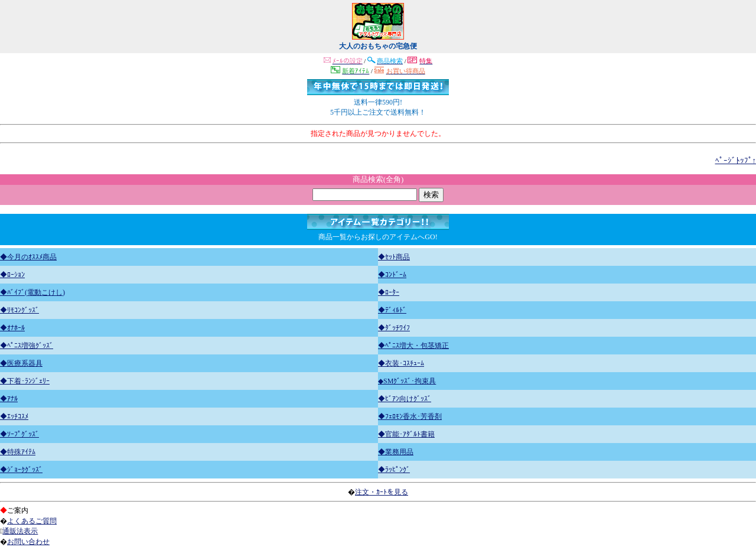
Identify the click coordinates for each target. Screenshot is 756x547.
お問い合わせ (28, 542)
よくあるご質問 (32, 521)
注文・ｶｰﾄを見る (382, 492)
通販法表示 (20, 531)
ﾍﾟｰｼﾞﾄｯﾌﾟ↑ (736, 160)
